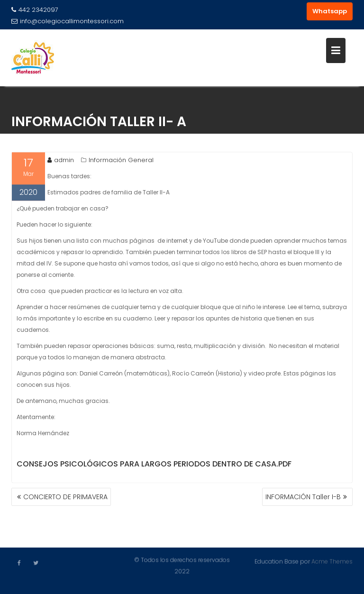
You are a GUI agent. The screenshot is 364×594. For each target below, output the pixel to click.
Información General (121, 161)
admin (61, 161)
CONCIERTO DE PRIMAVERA (65, 497)
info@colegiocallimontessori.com (68, 21)
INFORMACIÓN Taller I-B (303, 497)
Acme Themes (332, 561)
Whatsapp (330, 11)
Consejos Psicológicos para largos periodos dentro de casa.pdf (154, 465)
